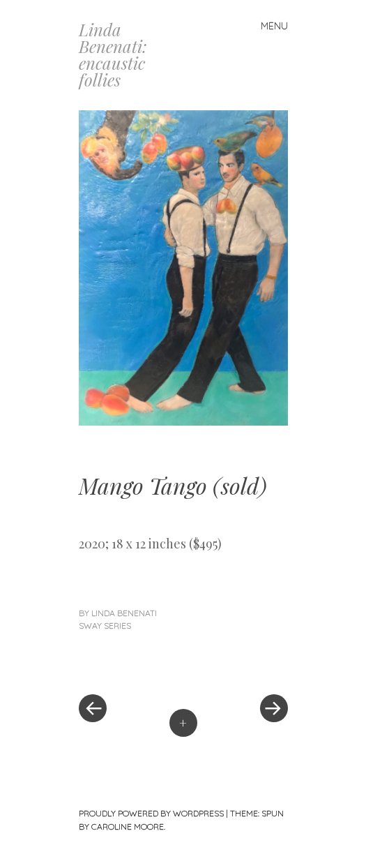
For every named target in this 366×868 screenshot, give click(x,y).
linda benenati (124, 613)
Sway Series (105, 626)
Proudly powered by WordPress (151, 813)
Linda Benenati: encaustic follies (113, 54)
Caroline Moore (128, 826)
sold (240, 485)
